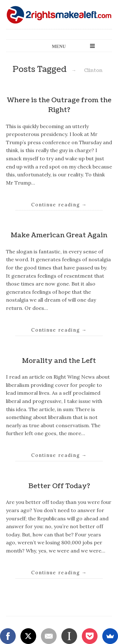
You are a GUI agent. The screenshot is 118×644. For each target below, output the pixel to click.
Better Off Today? (59, 486)
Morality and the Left (59, 361)
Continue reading (59, 205)
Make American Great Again (59, 235)
